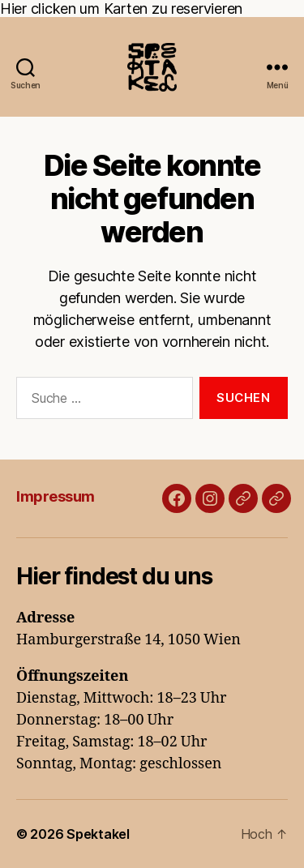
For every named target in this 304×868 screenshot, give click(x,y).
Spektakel (98, 834)
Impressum (56, 496)
